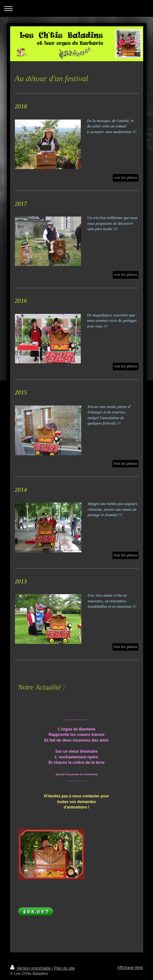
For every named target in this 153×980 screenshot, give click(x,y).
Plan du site (64, 968)
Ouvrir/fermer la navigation (76, 8)
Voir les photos (125, 464)
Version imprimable (31, 968)
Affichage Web (130, 968)
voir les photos (125, 366)
